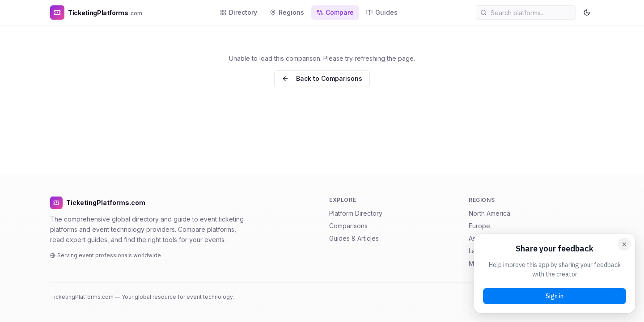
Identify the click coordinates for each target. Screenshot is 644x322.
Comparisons (348, 226)
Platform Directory (356, 213)
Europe (479, 226)
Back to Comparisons (322, 78)
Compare (335, 12)
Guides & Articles (354, 238)
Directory (239, 12)
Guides (382, 12)
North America (489, 213)
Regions (287, 12)
